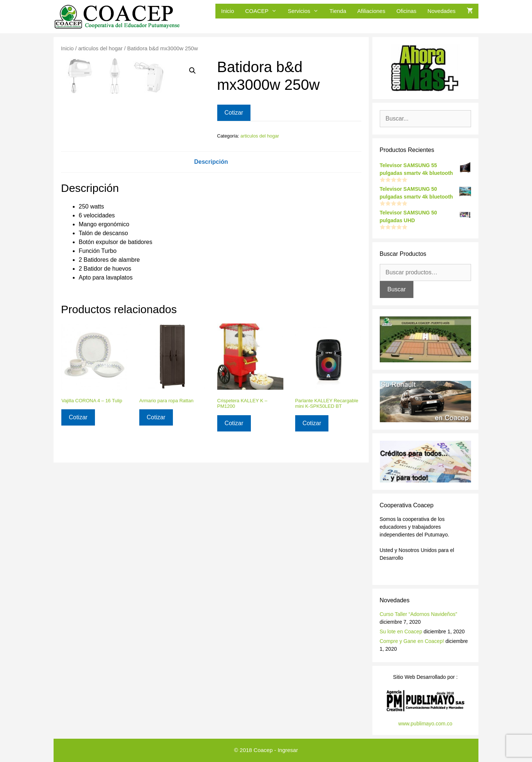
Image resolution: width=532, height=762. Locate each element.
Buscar (397, 289)
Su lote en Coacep (401, 631)
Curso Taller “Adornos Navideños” (419, 614)
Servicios (306, 11)
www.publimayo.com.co (425, 724)
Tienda (338, 11)
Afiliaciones (371, 11)
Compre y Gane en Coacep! (412, 641)
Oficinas (406, 11)
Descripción (211, 260)
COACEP (264, 11)
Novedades (441, 11)
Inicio (227, 11)
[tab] (211, 261)
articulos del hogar (100, 48)
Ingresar (288, 750)
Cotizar (234, 113)
